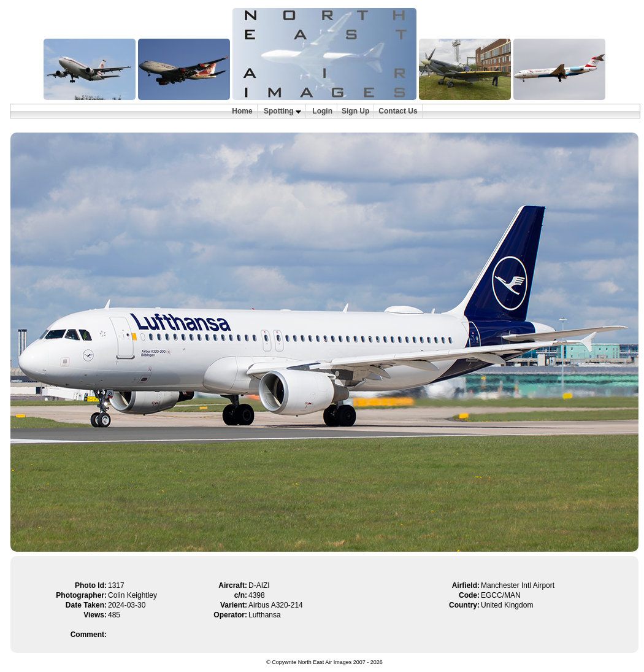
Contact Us (398, 111)
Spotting (282, 111)
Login (322, 111)
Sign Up (355, 111)
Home (242, 111)
